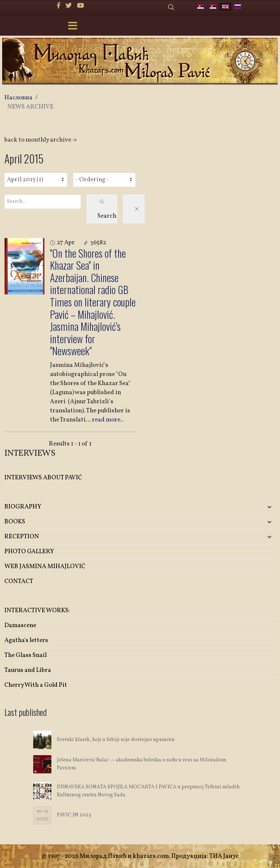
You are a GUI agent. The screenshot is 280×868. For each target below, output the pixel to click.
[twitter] (69, 6)
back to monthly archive (41, 140)
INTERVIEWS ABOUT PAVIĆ (43, 478)
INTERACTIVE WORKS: (37, 611)
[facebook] (59, 6)
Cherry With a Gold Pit (36, 685)
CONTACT (19, 581)
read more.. (108, 420)
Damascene (20, 625)
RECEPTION (22, 537)
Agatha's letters (26, 640)
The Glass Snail (26, 655)
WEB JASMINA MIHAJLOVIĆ (45, 566)
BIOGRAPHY (23, 507)
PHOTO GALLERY (29, 552)
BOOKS (15, 522)
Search (107, 210)
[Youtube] (80, 6)
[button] (231, 507)
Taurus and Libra (28, 670)
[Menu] (73, 27)
